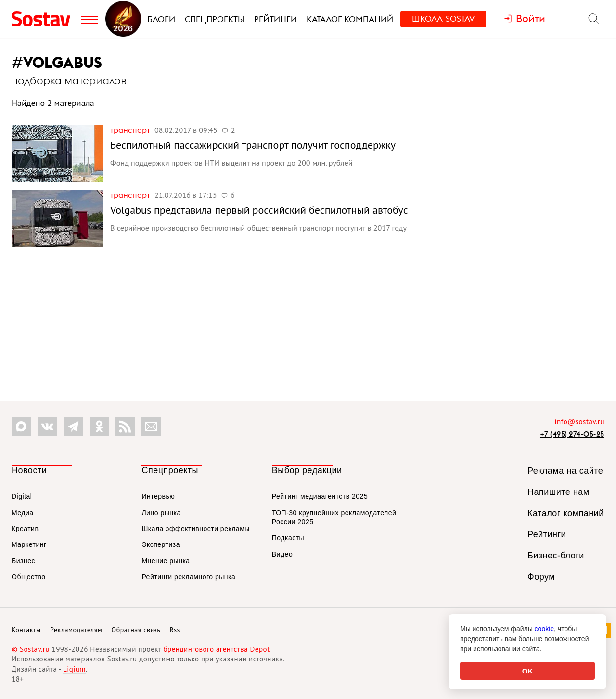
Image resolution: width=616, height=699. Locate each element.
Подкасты (288, 538)
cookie (544, 629)
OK (528, 671)
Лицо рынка (161, 513)
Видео (282, 554)
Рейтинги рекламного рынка (188, 577)
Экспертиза (161, 544)
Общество (29, 577)
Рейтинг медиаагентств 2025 (320, 496)
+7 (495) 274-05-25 (572, 434)
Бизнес (23, 561)
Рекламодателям (76, 630)
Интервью (158, 496)
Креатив (25, 529)
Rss (175, 630)
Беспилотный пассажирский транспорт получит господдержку (253, 145)
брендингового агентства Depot (216, 649)
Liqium (74, 669)
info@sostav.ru (579, 421)
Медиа (23, 513)
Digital (22, 496)
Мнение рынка (166, 561)
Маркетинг (29, 544)
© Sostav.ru (31, 649)
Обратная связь (136, 630)
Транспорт (131, 130)
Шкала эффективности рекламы (195, 529)
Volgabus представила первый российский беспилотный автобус (259, 210)
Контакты (26, 630)
